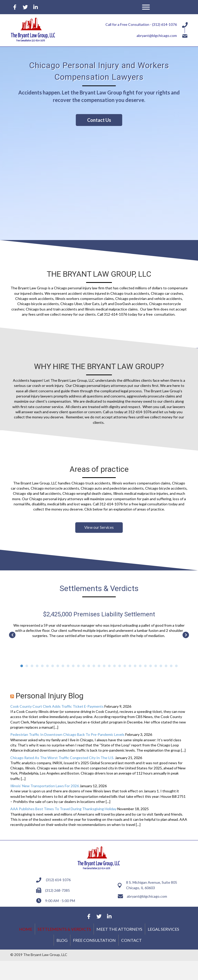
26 (151, 666)
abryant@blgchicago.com (157, 35)
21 (125, 666)
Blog (62, 940)
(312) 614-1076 (164, 24)
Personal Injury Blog (50, 696)
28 (161, 666)
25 (145, 666)
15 (94, 666)
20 (120, 666)
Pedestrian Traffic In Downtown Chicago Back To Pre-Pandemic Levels (67, 734)
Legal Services (163, 929)
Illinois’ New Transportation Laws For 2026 (45, 786)
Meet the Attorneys (119, 929)
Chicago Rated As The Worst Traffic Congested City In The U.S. (62, 758)
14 (89, 666)
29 (166, 666)
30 (171, 666)
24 (140, 666)
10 (68, 666)
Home (26, 929)
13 (84, 666)
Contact (131, 940)
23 (135, 666)
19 (114, 666)
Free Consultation (94, 940)
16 (99, 666)
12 (78, 666)
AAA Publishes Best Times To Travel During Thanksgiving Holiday (63, 809)
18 (109, 666)
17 (104, 666)
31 (176, 666)
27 (156, 666)
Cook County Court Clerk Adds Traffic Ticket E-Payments (57, 706)
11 (73, 666)
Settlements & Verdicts (64, 929)
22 (130, 666)
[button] (146, 7)
